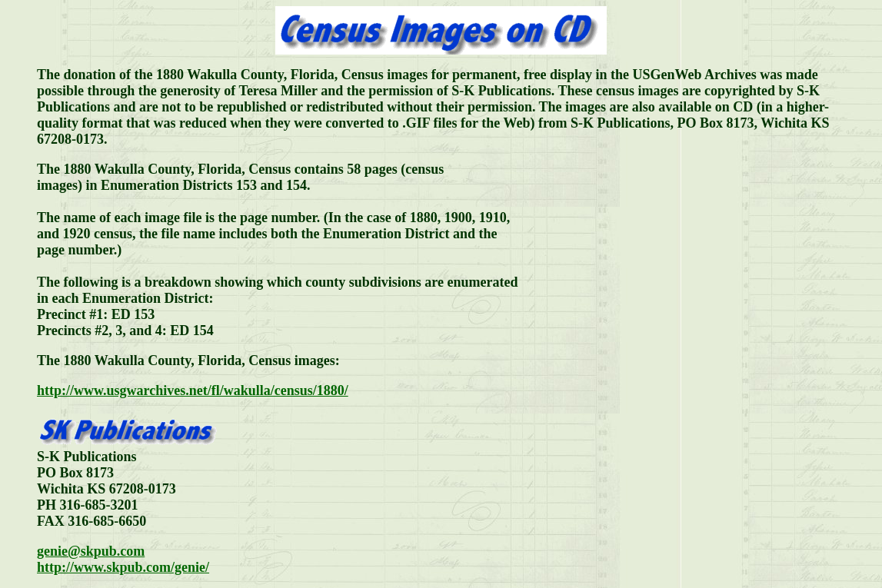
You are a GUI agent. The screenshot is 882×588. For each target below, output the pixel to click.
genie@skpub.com (91, 551)
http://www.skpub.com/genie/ (123, 567)
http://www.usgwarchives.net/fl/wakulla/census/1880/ (193, 390)
